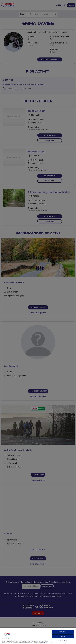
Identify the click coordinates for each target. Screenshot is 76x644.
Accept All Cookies (63, 632)
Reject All (63, 636)
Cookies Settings (63, 641)
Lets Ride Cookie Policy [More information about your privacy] (42, 643)
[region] (38, 636)
